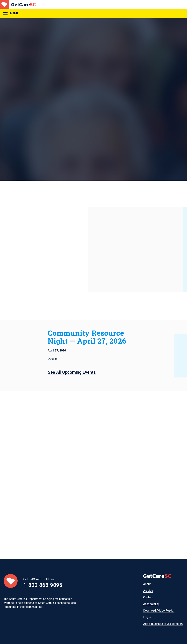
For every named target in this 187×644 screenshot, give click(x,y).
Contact (148, 597)
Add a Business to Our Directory (163, 624)
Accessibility (151, 604)
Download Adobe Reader (159, 611)
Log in (147, 617)
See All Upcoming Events (72, 372)
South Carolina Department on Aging (31, 599)
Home (18, 4)
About (147, 584)
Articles (148, 591)
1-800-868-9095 (43, 585)
